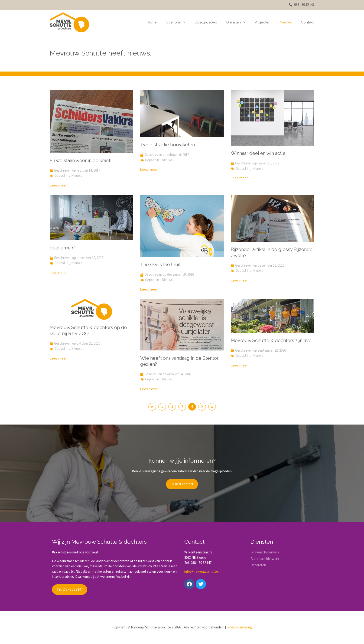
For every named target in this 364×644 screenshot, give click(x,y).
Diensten (236, 22)
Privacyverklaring (240, 627)
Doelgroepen (206, 22)
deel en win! (63, 248)
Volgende (212, 407)
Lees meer (58, 185)
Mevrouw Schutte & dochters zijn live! (272, 340)
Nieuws (286, 22)
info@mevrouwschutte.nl (203, 572)
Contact (308, 22)
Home (152, 22)
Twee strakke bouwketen (167, 145)
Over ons (176, 22)
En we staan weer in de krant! (81, 160)
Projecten (263, 22)
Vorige (152, 407)
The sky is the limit (160, 265)
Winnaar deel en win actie (258, 153)
